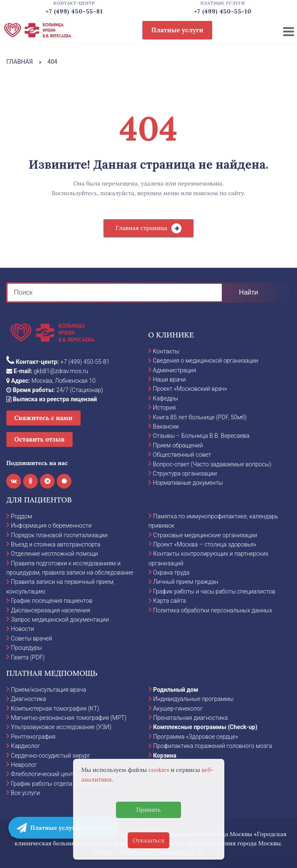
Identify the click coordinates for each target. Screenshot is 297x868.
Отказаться (149, 840)
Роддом (21, 516)
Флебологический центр (44, 774)
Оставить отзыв (39, 439)
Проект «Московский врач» (190, 389)
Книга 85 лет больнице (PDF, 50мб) (200, 417)
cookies (159, 770)
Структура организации (185, 473)
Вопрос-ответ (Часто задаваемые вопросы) (212, 464)
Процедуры (26, 648)
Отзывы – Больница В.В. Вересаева (201, 436)
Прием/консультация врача (49, 690)
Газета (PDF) (28, 657)
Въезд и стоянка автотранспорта (56, 544)
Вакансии (166, 426)
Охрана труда (171, 573)
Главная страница (141, 228)
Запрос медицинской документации (60, 620)
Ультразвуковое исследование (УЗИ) (61, 727)
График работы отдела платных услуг (62, 784)
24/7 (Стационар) (55, 390)
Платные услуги (177, 30)
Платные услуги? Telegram (63, 828)
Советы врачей (32, 638)
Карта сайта (170, 601)
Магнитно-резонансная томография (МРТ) (69, 718)
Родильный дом (176, 690)
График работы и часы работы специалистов (214, 591)
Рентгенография (33, 737)
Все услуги (25, 793)
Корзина (165, 756)
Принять (148, 810)
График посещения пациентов (52, 601)
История (164, 408)
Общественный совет (182, 455)
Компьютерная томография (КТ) (55, 709)
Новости (22, 629)
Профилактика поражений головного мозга (213, 746)
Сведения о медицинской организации (206, 361)
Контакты (166, 351)
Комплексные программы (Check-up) (205, 727)
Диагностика (29, 699)
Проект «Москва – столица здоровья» (205, 544)
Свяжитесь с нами (43, 418)
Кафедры (166, 398)
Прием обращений (178, 445)
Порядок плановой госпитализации (59, 535)
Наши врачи (169, 379)
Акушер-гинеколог (178, 709)
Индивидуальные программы (194, 699)
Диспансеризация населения (50, 610)
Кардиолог (25, 746)
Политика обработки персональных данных (213, 610)
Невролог (24, 765)
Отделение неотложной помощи (54, 554)
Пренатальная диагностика (191, 718)
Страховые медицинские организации (205, 535)
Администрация (175, 370)
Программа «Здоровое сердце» (196, 737)
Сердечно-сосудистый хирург (51, 756)
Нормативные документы (188, 483)
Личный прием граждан (186, 582)
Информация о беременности (51, 526)
